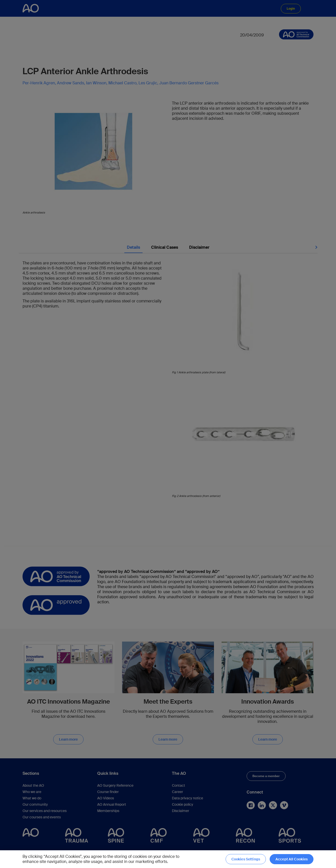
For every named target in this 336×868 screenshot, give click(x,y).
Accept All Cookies (292, 859)
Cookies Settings (246, 859)
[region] (168, 859)
